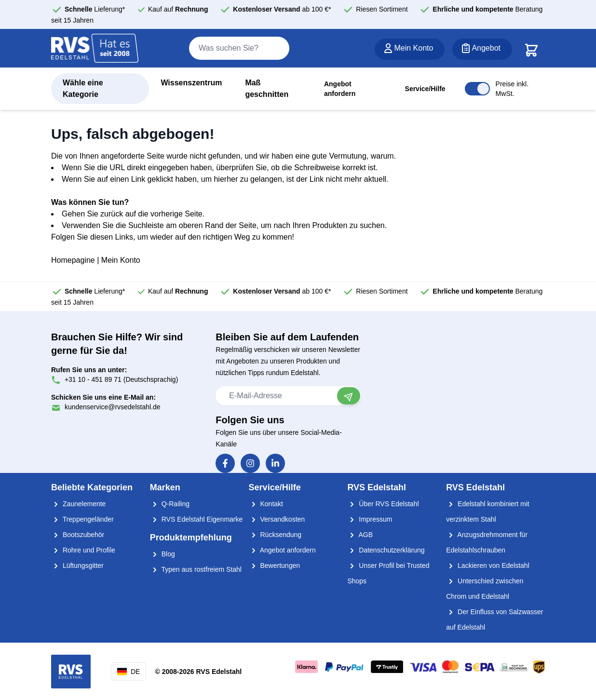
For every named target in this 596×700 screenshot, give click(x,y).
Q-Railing (170, 504)
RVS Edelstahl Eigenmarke (196, 519)
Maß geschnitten (267, 88)
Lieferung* (95, 9)
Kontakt (266, 504)
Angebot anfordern (340, 89)
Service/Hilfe (425, 89)
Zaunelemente (78, 504)
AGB (360, 535)
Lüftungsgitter (77, 565)
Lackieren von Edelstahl (488, 565)
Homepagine (73, 260)
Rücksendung (275, 535)
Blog (163, 554)
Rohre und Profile (83, 550)
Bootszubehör (78, 535)
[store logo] (95, 49)
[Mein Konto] (410, 49)
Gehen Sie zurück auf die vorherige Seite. (133, 214)
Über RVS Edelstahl (383, 504)
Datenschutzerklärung (386, 550)
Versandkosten (277, 519)
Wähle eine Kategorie (83, 88)
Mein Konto (121, 260)
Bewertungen (274, 565)
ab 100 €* (282, 9)
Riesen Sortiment (382, 9)
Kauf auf (178, 9)
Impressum (370, 519)
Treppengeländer (82, 519)
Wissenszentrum (191, 83)
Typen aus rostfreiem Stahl (196, 569)
